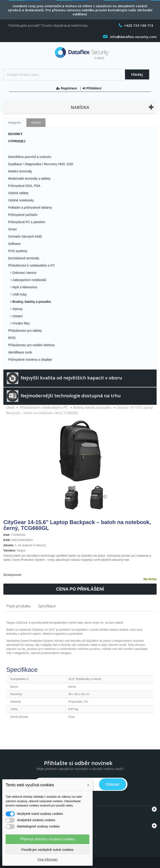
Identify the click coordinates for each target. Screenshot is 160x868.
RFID (12, 338)
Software (14, 244)
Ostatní (17, 316)
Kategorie (14, 123)
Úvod (10, 407)
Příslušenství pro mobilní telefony (31, 345)
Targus (21, 550)
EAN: (7, 540)
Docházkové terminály (24, 258)
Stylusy (17, 309)
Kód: (7, 535)
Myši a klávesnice (24, 287)
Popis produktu (19, 606)
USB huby (19, 294)
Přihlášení (92, 88)
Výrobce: (10, 550)
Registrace (67, 88)
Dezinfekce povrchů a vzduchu (30, 157)
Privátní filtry (21, 323)
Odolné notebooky (21, 200)
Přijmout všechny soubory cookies (47, 839)
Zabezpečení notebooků (29, 280)
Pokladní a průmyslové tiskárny (30, 207)
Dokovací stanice (24, 273)
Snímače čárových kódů (25, 236)
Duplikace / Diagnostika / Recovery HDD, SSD (41, 164)
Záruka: (9, 545)
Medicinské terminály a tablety (29, 179)
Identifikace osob (20, 352)
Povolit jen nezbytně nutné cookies (48, 850)
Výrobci (36, 123)
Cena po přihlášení (80, 589)
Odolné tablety (18, 193)
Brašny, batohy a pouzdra (31, 302)
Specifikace (47, 606)
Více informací (47, 859)
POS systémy (18, 251)
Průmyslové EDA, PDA (24, 186)
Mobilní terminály (20, 171)
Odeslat (113, 784)
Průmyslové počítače (23, 215)
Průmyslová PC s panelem (27, 222)
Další (105, 496)
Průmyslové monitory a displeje (30, 360)
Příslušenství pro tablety (25, 331)
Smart (12, 229)
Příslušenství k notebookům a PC (32, 265)
